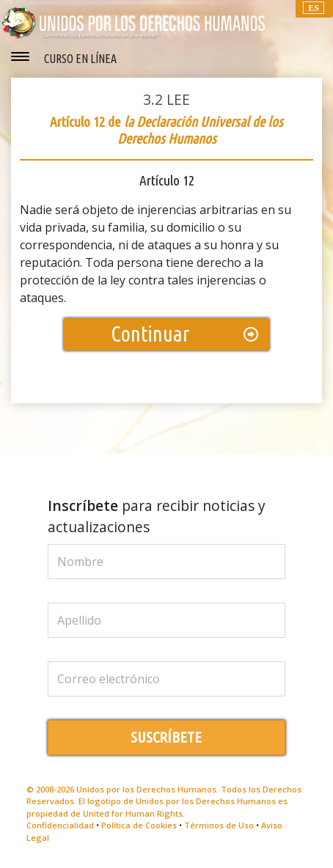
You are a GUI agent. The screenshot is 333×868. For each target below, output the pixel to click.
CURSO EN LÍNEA (80, 59)
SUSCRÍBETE (166, 737)
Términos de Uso (219, 825)
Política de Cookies (139, 825)
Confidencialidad (60, 825)
